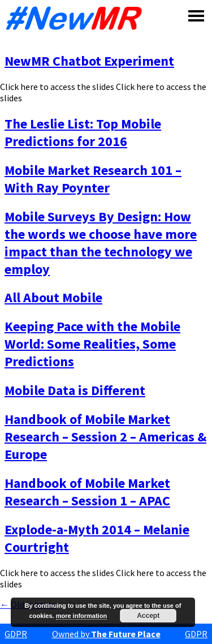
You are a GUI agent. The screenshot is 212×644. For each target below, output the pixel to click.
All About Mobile (53, 297)
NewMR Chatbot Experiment (89, 61)
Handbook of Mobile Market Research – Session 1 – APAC (87, 492)
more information (81, 616)
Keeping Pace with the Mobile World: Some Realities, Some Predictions (92, 344)
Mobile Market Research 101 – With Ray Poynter (93, 179)
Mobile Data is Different (75, 390)
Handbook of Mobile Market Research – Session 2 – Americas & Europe (105, 437)
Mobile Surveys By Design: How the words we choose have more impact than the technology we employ (101, 243)
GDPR (16, 634)
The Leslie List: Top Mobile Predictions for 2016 (83, 132)
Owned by (106, 634)
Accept (148, 616)
